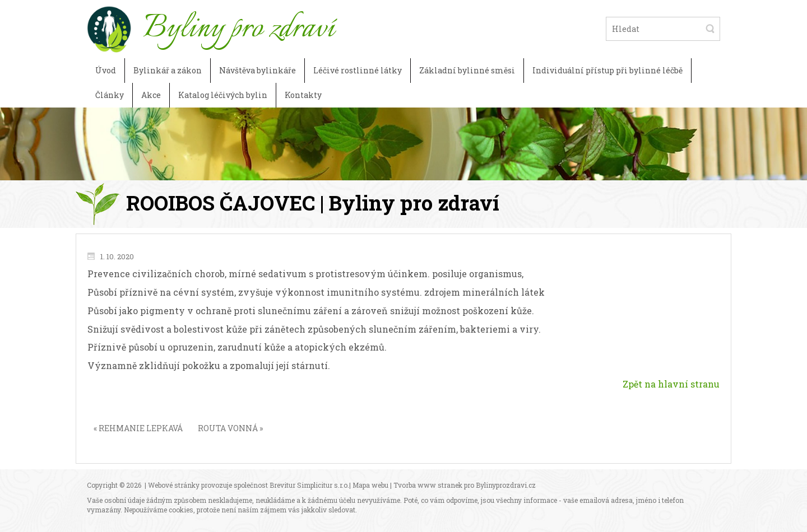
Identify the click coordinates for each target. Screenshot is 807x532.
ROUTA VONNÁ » (230, 428)
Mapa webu (370, 485)
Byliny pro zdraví (238, 29)
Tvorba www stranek (428, 485)
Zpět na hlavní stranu (671, 384)
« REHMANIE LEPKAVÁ (138, 428)
